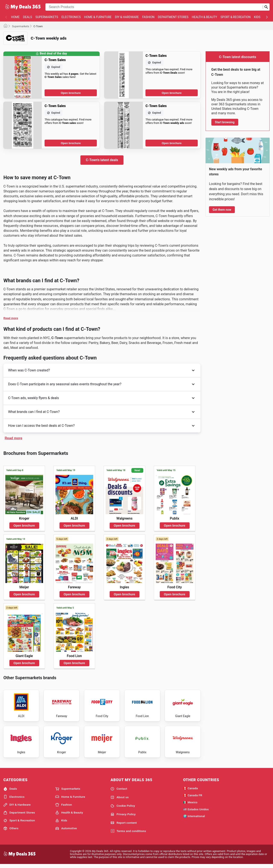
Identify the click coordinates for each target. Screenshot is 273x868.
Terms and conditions (128, 834)
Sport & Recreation (236, 17)
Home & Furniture (98, 17)
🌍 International (194, 819)
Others (11, 832)
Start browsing (225, 122)
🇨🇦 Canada (191, 791)
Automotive (66, 832)
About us (120, 801)
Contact (119, 792)
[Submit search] (266, 7)
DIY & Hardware (127, 17)
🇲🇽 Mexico (190, 805)
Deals (28, 17)
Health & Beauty (204, 17)
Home (15, 17)
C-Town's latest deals (102, 160)
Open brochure (71, 93)
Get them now (222, 210)
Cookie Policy (123, 809)
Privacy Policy (123, 817)
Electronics (71, 17)
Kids (257, 17)
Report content (124, 826)
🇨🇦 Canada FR (193, 798)
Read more (11, 318)
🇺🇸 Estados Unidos (196, 812)
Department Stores (173, 17)
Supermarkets (47, 17)
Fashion (148, 17)
